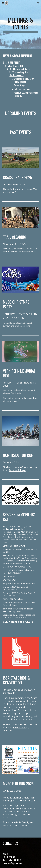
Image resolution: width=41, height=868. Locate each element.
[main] (21, 25)
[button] (3, 3)
